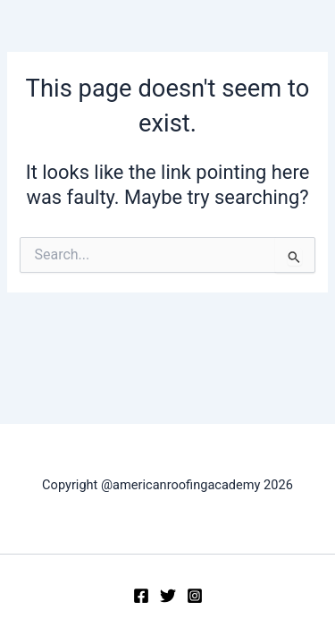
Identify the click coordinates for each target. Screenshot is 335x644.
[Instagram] (195, 596)
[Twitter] (168, 596)
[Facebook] (141, 596)
